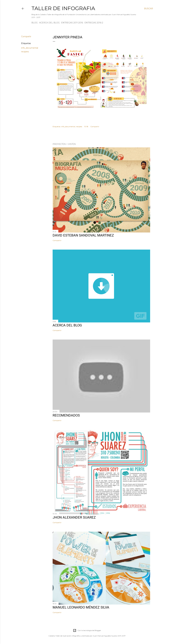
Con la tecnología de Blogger (87, 630)
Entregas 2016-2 (94, 23)
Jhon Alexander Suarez (74, 517)
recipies (25, 52)
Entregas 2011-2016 (72, 23)
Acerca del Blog (49, 23)
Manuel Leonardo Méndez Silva (81, 607)
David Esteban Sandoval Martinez (83, 235)
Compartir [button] (26, 36)
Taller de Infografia (63, 8)
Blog (35, 23)
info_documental (30, 48)
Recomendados (66, 415)
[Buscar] (149, 9)
